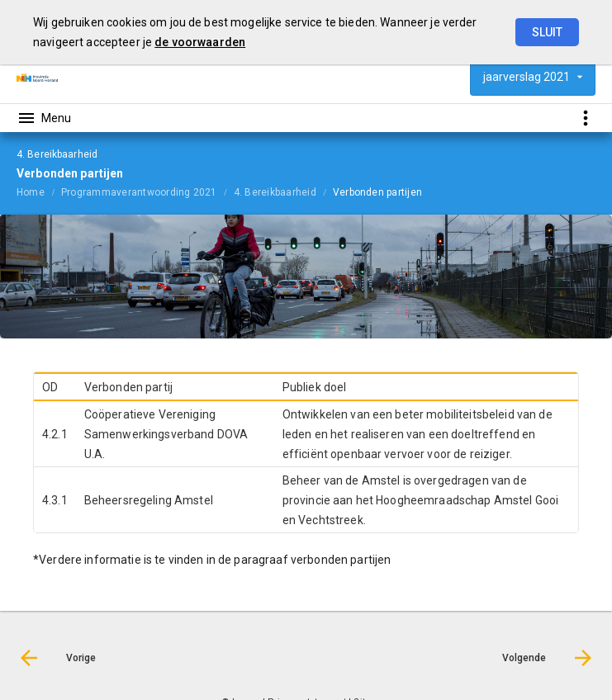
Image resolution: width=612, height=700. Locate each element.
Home (31, 192)
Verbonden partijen (377, 192)
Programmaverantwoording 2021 (139, 192)
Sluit (547, 32)
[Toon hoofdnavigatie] (44, 118)
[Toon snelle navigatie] (585, 118)
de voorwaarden (200, 42)
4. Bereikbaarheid (275, 192)
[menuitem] (39, 192)
